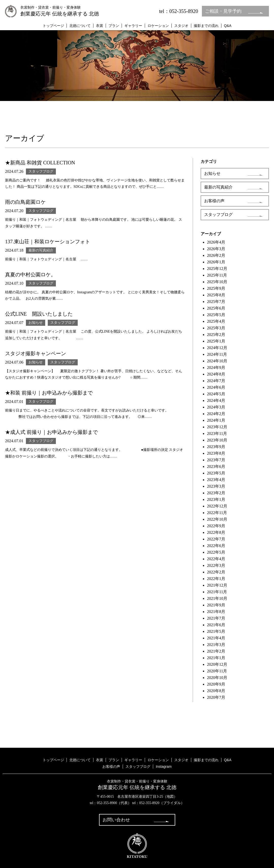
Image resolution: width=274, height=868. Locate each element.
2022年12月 (217, 506)
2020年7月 (216, 697)
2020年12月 (217, 664)
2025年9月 (216, 288)
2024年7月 (216, 381)
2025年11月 (217, 275)
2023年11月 (217, 433)
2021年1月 (216, 658)
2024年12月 (217, 348)
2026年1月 (216, 262)
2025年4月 (216, 321)
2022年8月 (216, 532)
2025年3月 (216, 328)
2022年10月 (217, 519)
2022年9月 (216, 526)
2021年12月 (217, 585)
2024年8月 (216, 374)
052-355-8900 (107, 803)
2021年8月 (216, 612)
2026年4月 (216, 242)
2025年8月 (216, 295)
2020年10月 (217, 678)
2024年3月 (216, 407)
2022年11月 (217, 513)
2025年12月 (217, 269)
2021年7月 (216, 618)
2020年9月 (216, 684)
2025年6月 (216, 308)
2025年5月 (216, 315)
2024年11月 (217, 354)
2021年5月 (216, 631)
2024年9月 (216, 368)
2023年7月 (216, 460)
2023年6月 (216, 466)
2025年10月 (217, 282)
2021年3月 (216, 645)
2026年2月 (216, 255)
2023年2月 (216, 493)
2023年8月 (216, 453)
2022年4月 (216, 559)
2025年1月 (216, 341)
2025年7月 (216, 302)
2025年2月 (216, 335)
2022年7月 (216, 539)
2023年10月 (217, 440)
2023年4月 (216, 480)
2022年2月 (216, 572)
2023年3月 (216, 486)
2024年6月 (216, 387)
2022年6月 (216, 546)
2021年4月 (216, 638)
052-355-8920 (149, 803)
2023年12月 (217, 427)
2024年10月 (217, 361)
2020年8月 (216, 691)
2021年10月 (217, 598)
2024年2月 (216, 414)
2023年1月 (216, 499)
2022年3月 (216, 565)
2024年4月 (216, 401)
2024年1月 (216, 420)
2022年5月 (216, 552)
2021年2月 (216, 651)
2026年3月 (216, 249)
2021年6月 (216, 625)
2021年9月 (216, 605)
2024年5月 (216, 394)
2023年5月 (216, 473)
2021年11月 (217, 592)
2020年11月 (217, 671)
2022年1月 (216, 579)
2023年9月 (216, 447)
